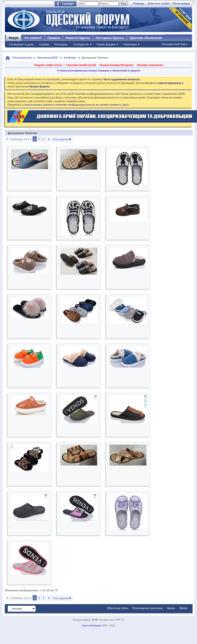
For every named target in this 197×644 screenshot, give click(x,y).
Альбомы (70, 57)
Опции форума (106, 44)
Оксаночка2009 (48, 57)
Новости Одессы (78, 38)
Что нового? (33, 38)
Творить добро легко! (48, 65)
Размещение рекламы (147, 608)
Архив (171, 608)
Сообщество (81, 44)
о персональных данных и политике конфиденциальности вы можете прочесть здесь (76, 105)
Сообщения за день (21, 44)
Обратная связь (117, 608)
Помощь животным (150, 65)
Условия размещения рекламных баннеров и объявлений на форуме (98, 70)
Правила (54, 38)
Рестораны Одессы (110, 38)
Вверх (183, 608)
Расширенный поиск (174, 44)
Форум (14, 38)
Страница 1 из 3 (21, 139)
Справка (44, 44)
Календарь (61, 44)
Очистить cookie (159, 3)
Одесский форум (92, 625)
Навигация (130, 44)
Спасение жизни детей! (81, 65)
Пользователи (22, 57)
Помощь (139, 3)
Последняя (63, 139)
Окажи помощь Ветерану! (116, 65)
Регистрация (181, 3)
